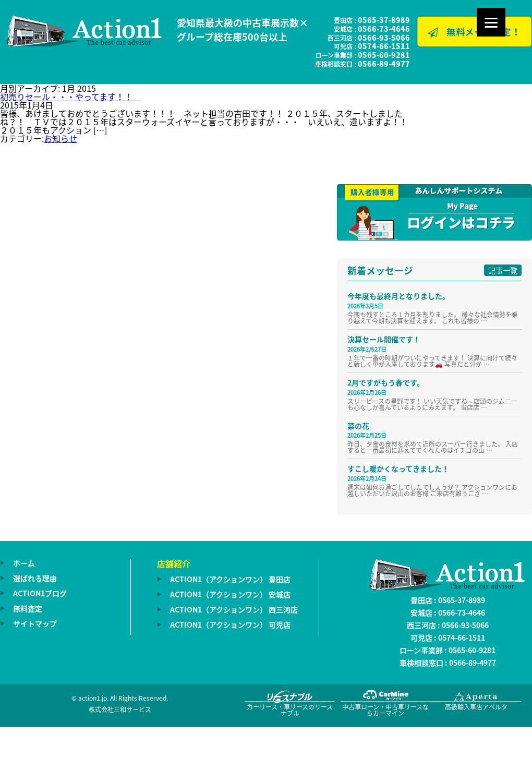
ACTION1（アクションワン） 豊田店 (230, 579)
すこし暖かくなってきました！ (398, 468)
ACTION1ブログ (40, 593)
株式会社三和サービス (120, 710)
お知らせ (61, 138)
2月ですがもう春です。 (386, 382)
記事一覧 (503, 270)
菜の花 (358, 426)
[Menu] (491, 22)
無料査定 (28, 608)
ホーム (24, 563)
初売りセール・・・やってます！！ (70, 97)
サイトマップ (35, 623)
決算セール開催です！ (384, 339)
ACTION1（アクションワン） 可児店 (230, 624)
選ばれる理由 (35, 578)
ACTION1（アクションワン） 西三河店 (234, 609)
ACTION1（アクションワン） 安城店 (230, 594)
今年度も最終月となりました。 (398, 296)
